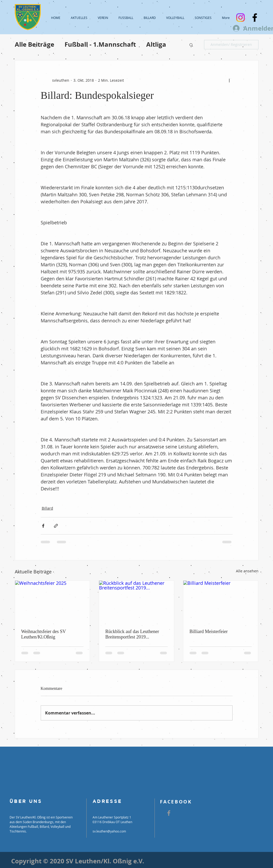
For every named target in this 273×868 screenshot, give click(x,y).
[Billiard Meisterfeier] (221, 602)
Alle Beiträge (34, 44)
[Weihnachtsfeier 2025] (52, 602)
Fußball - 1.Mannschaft (100, 44)
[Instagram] (240, 18)
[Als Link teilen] (56, 526)
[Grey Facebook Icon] (169, 813)
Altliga (156, 44)
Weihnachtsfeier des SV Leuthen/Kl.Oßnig (44, 634)
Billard (47, 508)
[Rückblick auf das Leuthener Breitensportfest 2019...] (136, 602)
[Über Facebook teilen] (43, 526)
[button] (191, 45)
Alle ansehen (247, 571)
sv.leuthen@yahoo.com (109, 831)
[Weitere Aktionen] (229, 80)
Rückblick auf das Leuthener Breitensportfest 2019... (132, 634)
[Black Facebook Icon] (255, 18)
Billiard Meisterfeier (209, 631)
